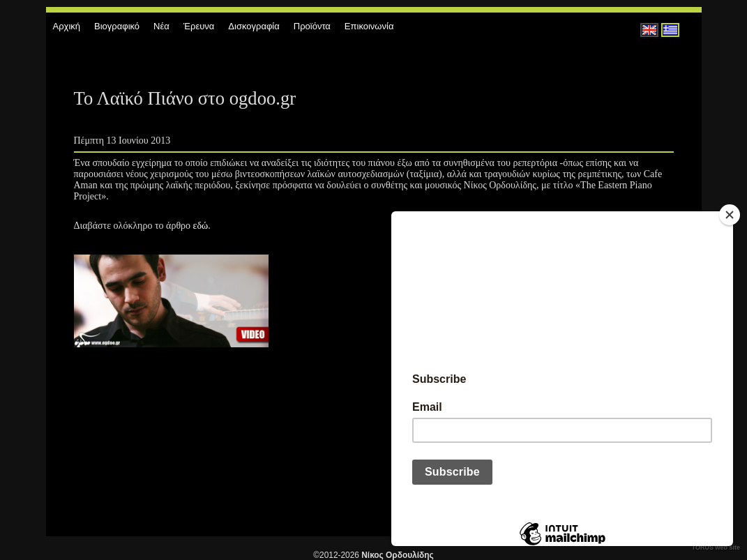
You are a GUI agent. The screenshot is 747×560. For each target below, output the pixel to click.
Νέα (161, 26)
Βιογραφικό (117, 26)
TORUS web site (716, 547)
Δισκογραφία (254, 26)
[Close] (730, 215)
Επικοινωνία (369, 26)
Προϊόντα (312, 26)
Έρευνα (199, 26)
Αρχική (67, 26)
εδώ (201, 226)
